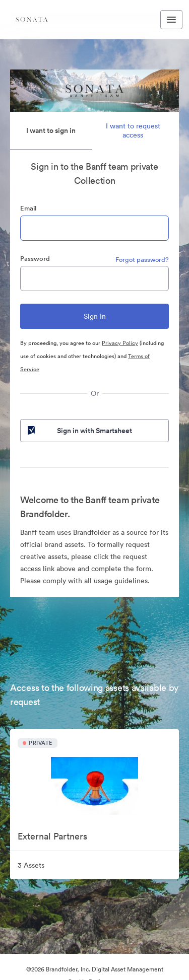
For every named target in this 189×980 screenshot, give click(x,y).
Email (28, 208)
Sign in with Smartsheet (79, 431)
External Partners (52, 836)
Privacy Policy (120, 343)
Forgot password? (142, 260)
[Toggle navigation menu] (171, 20)
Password (35, 259)
